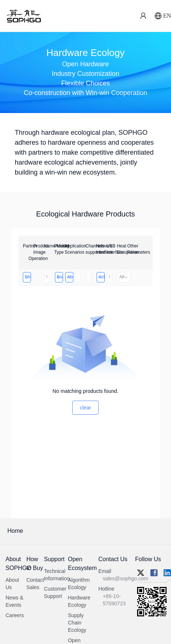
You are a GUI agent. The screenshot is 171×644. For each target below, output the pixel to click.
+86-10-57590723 (114, 600)
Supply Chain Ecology (77, 623)
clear (85, 408)
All (124, 277)
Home (15, 531)
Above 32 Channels (70, 277)
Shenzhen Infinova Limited (27, 277)
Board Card (60, 277)
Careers (15, 615)
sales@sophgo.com (125, 578)
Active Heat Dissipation (101, 277)
